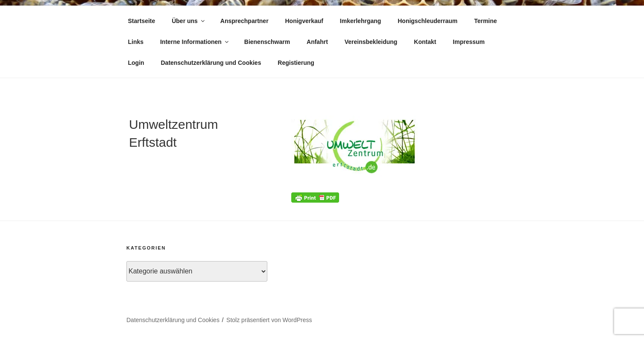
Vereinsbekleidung (371, 42)
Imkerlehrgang (360, 21)
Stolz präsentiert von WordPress (269, 320)
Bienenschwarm (267, 42)
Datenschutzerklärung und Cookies (211, 63)
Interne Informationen (195, 42)
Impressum (469, 42)
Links (136, 42)
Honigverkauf (304, 21)
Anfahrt (317, 42)
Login (136, 63)
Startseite (142, 21)
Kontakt (425, 42)
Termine (485, 21)
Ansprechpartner (244, 21)
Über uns (189, 21)
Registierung (296, 63)
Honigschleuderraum (427, 21)
